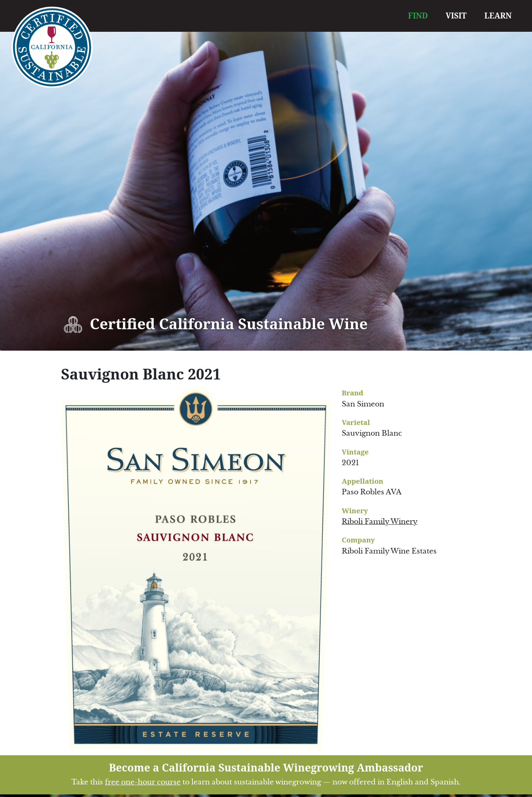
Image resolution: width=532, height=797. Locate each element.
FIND (418, 16)
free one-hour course (143, 782)
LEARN (498, 16)
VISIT (456, 16)
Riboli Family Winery (380, 522)
